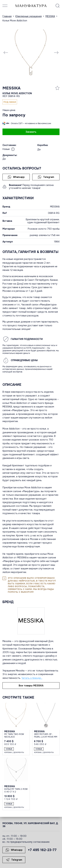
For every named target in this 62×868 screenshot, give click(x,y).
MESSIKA (11, 88)
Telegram (46, 177)
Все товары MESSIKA (31, 686)
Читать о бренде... (32, 678)
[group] (31, 52)
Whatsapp (16, 177)
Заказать (31, 132)
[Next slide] (56, 52)
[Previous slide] (6, 52)
